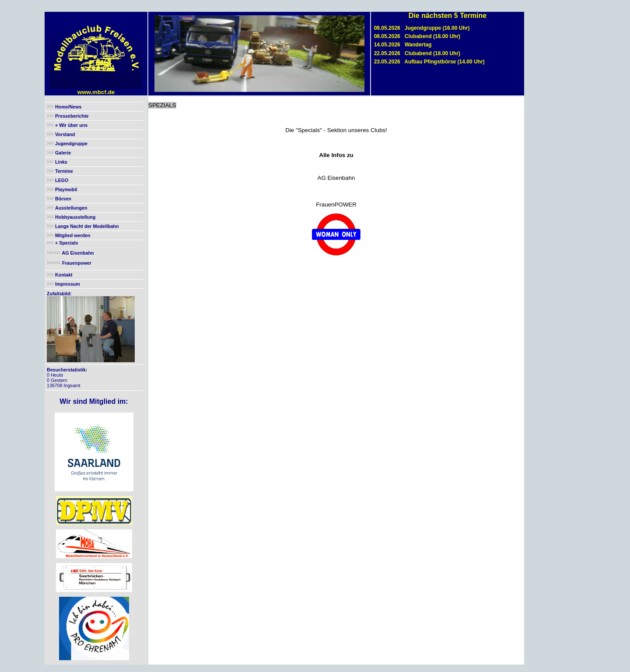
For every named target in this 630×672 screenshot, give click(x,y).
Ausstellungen (71, 208)
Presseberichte (72, 116)
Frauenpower (76, 263)
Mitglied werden (73, 235)
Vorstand (65, 134)
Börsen (63, 199)
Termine (64, 171)
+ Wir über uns (71, 125)
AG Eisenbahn (77, 253)
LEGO (62, 180)
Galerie (63, 153)
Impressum (68, 284)
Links (61, 162)
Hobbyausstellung (75, 217)
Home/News (68, 107)
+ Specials (66, 243)
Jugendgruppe (71, 143)
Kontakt (64, 275)
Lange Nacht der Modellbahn (87, 226)
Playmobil (66, 189)
